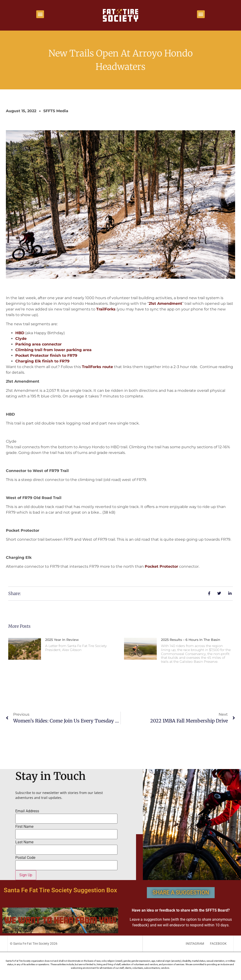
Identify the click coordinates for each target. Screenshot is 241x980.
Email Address (27, 811)
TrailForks (106, 309)
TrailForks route (97, 367)
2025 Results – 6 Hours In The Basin (191, 640)
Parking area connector (38, 344)
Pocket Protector (161, 566)
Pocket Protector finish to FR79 (46, 355)
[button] (40, 14)
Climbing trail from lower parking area (53, 350)
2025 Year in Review (62, 640)
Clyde (21, 339)
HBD (20, 333)
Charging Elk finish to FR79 (42, 361)
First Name (24, 827)
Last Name (24, 842)
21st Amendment (165, 304)
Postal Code (25, 858)
